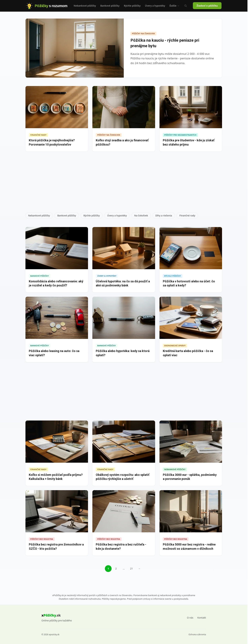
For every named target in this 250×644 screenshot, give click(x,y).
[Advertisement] (124, 183)
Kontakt (202, 618)
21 (131, 569)
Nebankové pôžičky (85, 6)
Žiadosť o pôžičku (207, 6)
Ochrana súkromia (197, 635)
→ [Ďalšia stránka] (139, 569)
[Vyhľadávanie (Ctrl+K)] (186, 6)
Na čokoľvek (141, 215)
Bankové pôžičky (110, 6)
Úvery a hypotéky (155, 6)
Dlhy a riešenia (164, 215)
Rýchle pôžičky (132, 6)
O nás (190, 618)
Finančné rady (187, 215)
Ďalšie (174, 6)
